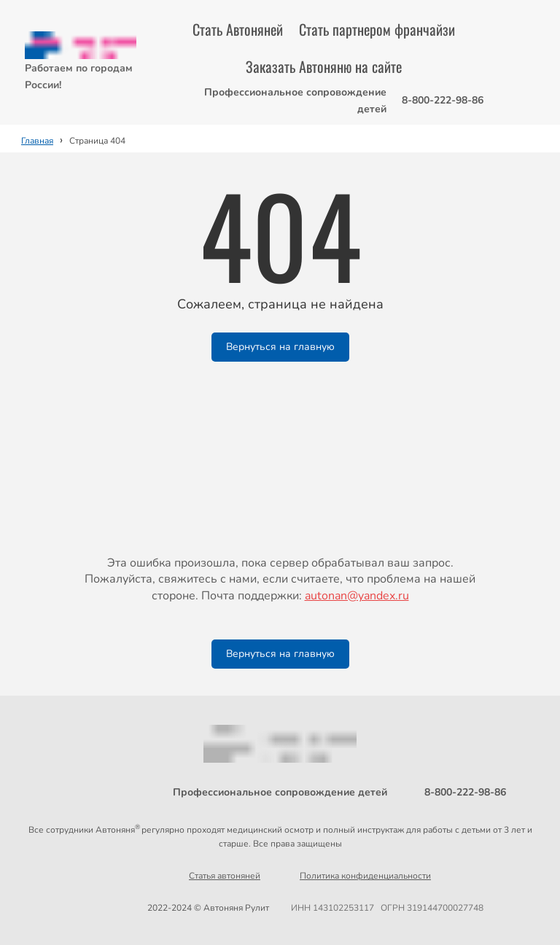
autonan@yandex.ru (357, 596)
